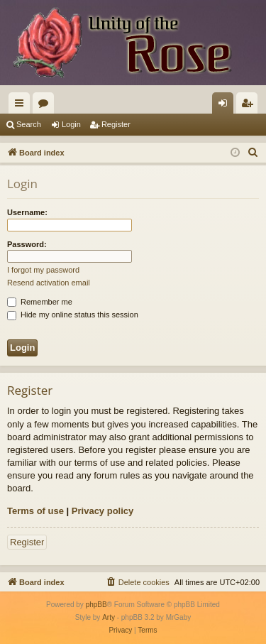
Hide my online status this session (73, 315)
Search (29, 124)
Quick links (22, 106)
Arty (109, 617)
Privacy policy (102, 511)
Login (71, 124)
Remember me (40, 302)
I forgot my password (43, 270)
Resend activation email (49, 283)
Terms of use (35, 511)
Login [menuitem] (226, 106)
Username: (27, 212)
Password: (27, 244)
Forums (46, 106)
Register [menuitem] (250, 106)
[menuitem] (253, 153)
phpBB (96, 605)
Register (116, 124)
